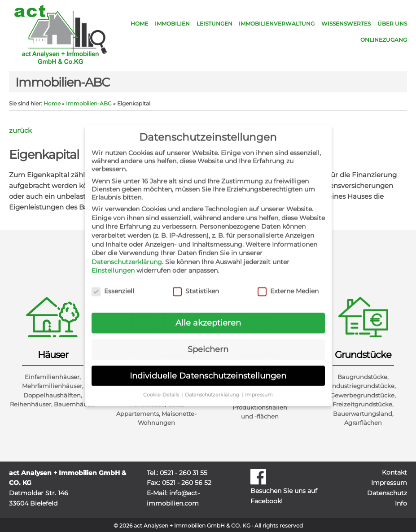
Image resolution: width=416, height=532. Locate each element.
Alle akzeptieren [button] (208, 315)
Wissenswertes (346, 24)
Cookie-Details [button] (162, 387)
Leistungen (215, 24)
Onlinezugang (384, 40)
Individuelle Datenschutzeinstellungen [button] (208, 368)
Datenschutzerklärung (127, 254)
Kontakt (394, 472)
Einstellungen (113, 263)
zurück (20, 130)
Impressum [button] (259, 387)
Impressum (389, 483)
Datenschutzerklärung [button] (213, 387)
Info (401, 503)
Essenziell (113, 283)
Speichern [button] (208, 342)
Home (139, 24)
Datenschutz (387, 493)
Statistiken (196, 283)
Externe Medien (288, 283)
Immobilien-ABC (89, 103)
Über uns (392, 24)
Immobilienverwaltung (277, 24)
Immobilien (172, 24)
